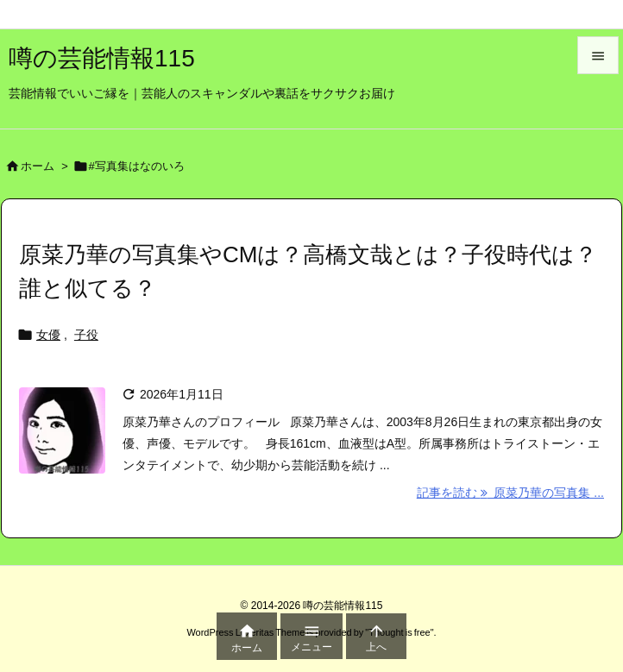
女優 (48, 335)
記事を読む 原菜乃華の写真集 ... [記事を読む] (510, 493)
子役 (86, 335)
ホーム (38, 166)
